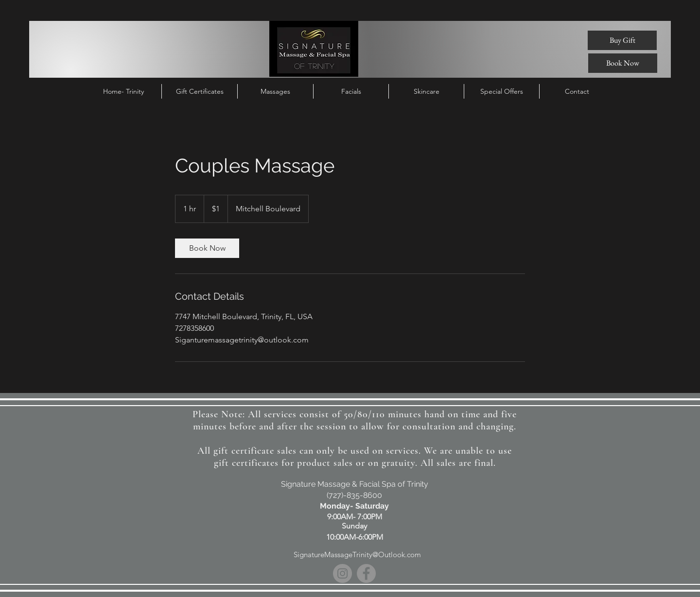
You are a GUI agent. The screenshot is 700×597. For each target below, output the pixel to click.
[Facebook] (366, 573)
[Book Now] (623, 63)
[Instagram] (342, 573)
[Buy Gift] (622, 40)
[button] (502, 91)
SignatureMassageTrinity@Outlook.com (357, 554)
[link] (207, 248)
